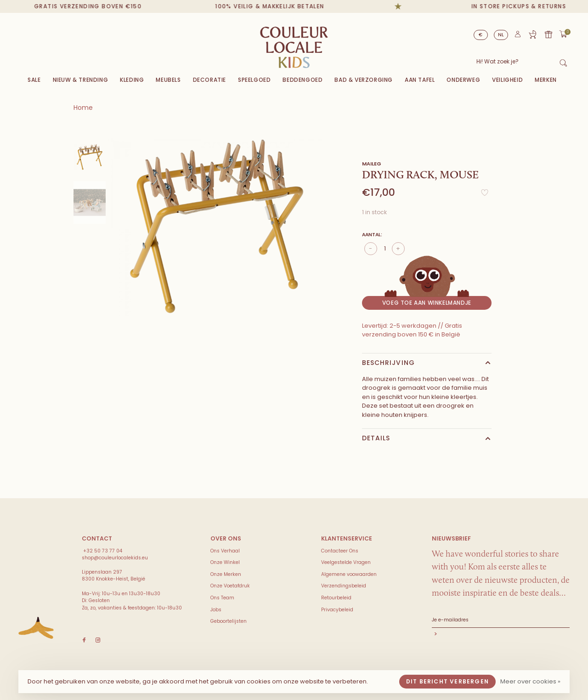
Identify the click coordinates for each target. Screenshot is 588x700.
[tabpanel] (217, 226)
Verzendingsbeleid (344, 586)
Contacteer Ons (340, 551)
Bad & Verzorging (364, 80)
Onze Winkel (225, 562)
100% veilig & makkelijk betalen (277, 6)
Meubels (168, 80)
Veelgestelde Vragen (346, 562)
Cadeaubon (548, 34)
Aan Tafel (420, 80)
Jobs (216, 610)
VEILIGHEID (507, 80)
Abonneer (501, 635)
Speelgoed (254, 80)
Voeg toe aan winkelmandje (427, 303)
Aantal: (372, 235)
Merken (546, 80)
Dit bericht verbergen (447, 681)
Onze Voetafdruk (230, 586)
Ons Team (222, 598)
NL (501, 35)
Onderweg (463, 80)
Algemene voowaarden (349, 574)
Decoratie (209, 80)
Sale (34, 80)
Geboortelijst (532, 34)
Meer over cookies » (530, 681)
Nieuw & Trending (81, 80)
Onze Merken (226, 574)
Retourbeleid (336, 598)
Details (376, 438)
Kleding (132, 80)
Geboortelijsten (229, 621)
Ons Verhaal (225, 551)
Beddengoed (302, 80)
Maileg (372, 164)
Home (83, 108)
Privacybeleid (337, 610)
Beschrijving (388, 363)
